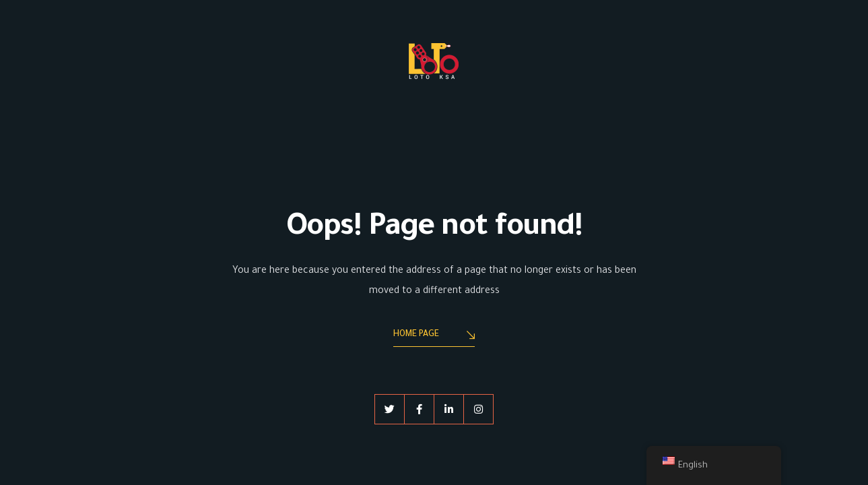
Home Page (434, 336)
